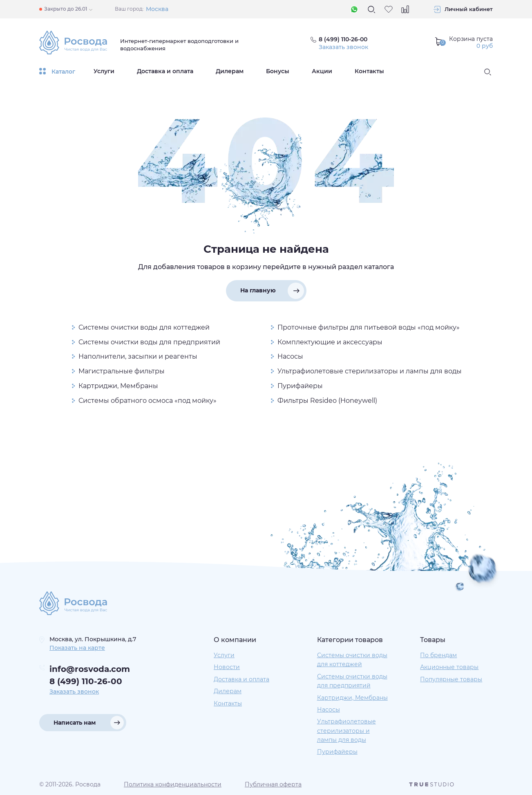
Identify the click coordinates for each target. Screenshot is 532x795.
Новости (227, 667)
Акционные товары (449, 667)
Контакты (369, 71)
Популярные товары (451, 679)
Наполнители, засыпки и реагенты (138, 356)
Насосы (290, 356)
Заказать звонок (343, 47)
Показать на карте (77, 648)
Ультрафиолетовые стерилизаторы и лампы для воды (370, 371)
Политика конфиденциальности (173, 784)
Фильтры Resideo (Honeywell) (327, 401)
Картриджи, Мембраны (118, 386)
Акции (322, 71)
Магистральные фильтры (122, 371)
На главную (258, 290)
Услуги (104, 71)
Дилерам (230, 71)
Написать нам (75, 723)
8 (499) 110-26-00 (86, 681)
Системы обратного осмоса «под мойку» (148, 401)
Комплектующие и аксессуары (330, 342)
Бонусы (278, 71)
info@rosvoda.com (90, 669)
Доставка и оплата (165, 71)
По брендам (438, 655)
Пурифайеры (300, 386)
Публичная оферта (273, 784)
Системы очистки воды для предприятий (149, 342)
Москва (157, 9)
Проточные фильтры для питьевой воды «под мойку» (369, 327)
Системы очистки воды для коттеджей (144, 327)
